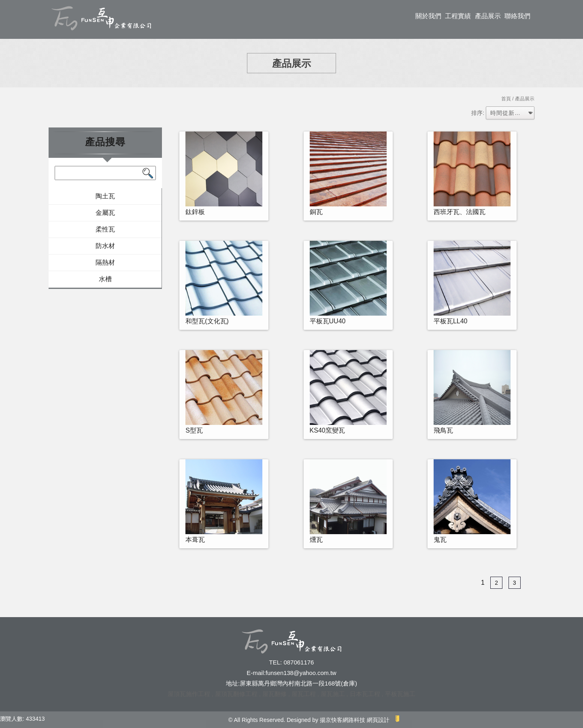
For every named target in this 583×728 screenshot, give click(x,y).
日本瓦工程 (365, 694)
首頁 (506, 99)
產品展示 (488, 16)
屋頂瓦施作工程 (189, 694)
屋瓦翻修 (274, 694)
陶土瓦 (105, 196)
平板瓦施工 (400, 694)
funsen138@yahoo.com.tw (301, 673)
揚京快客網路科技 (343, 720)
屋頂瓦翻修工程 (236, 694)
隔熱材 (105, 262)
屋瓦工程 (304, 694)
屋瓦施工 (333, 694)
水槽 (105, 279)
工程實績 (458, 16)
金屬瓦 (105, 213)
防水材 (105, 246)
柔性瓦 (105, 229)
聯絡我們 (517, 16)
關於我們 (428, 16)
